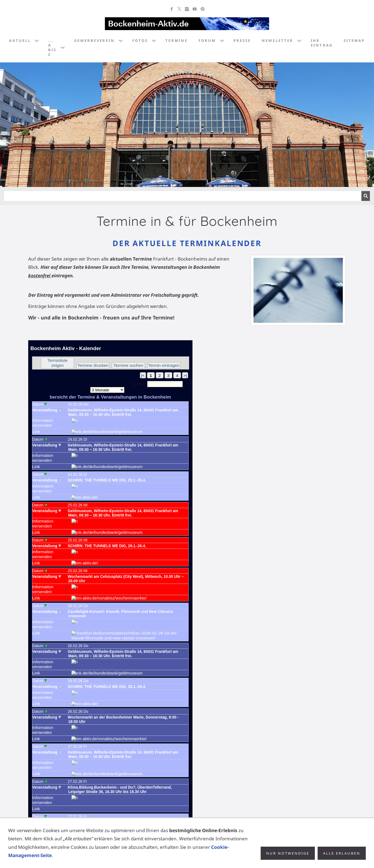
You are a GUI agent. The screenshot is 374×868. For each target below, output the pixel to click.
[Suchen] (183, 196)
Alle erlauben (342, 853)
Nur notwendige (288, 853)
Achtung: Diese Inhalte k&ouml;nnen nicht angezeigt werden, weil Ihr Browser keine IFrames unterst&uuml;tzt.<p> (110, 579)
